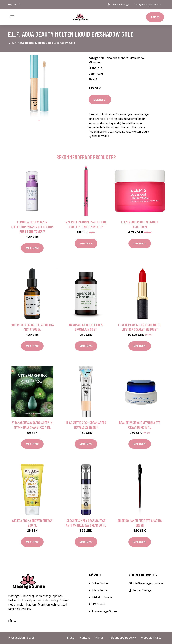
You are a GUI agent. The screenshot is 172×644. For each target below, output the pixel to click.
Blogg (71, 638)
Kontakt (85, 638)
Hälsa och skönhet (116, 58)
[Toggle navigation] (12, 17)
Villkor (99, 638)
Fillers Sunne (100, 590)
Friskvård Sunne (102, 597)
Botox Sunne (100, 583)
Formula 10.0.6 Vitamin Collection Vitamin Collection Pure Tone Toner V (32, 227)
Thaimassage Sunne (104, 611)
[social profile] (20, 5)
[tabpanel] (39, 86)
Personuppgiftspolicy (122, 638)
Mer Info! (100, 100)
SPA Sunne (98, 604)
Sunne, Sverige (121, 4)
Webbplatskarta (151, 638)
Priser (155, 17)
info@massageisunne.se (148, 4)
